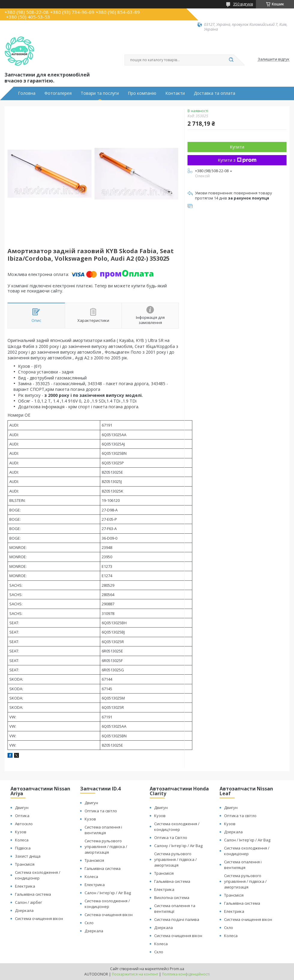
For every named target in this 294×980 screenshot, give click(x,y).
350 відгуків (243, 4)
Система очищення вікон (39, 919)
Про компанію (142, 93)
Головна (27, 93)
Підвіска (23, 848)
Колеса (22, 840)
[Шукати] (231, 60)
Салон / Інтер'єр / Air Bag (108, 893)
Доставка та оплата (214, 93)
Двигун (22, 808)
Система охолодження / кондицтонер (177, 827)
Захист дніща (28, 856)
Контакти (175, 93)
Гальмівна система (33, 894)
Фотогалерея (58, 93)
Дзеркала (24, 910)
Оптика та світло (101, 811)
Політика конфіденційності (186, 974)
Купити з (237, 160)
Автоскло (24, 824)
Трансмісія (25, 864)
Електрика (25, 886)
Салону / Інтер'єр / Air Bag (178, 846)
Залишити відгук (274, 59)
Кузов (21, 832)
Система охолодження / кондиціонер (38, 875)
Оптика (22, 816)
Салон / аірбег (28, 902)
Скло (89, 923)
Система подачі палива (177, 919)
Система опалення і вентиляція (103, 830)
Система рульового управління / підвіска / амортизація (106, 847)
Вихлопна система (172, 898)
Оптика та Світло (171, 838)
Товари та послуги (100, 93)
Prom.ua (177, 969)
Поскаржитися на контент (135, 974)
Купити (237, 147)
